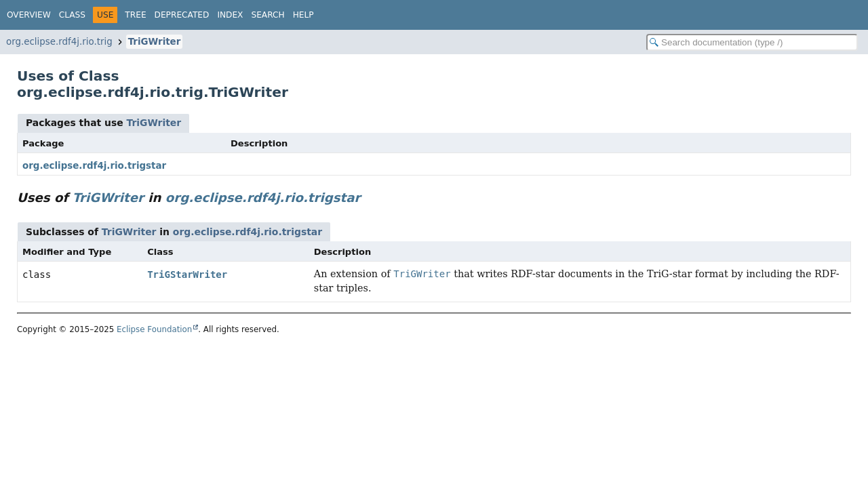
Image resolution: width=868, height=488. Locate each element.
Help (303, 15)
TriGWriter (155, 42)
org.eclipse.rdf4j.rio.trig (59, 42)
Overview (29, 15)
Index (230, 15)
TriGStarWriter (187, 274)
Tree (135, 15)
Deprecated (182, 15)
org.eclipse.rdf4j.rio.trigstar (94, 166)
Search (268, 15)
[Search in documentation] (752, 42)
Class (72, 15)
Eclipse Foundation (154, 329)
